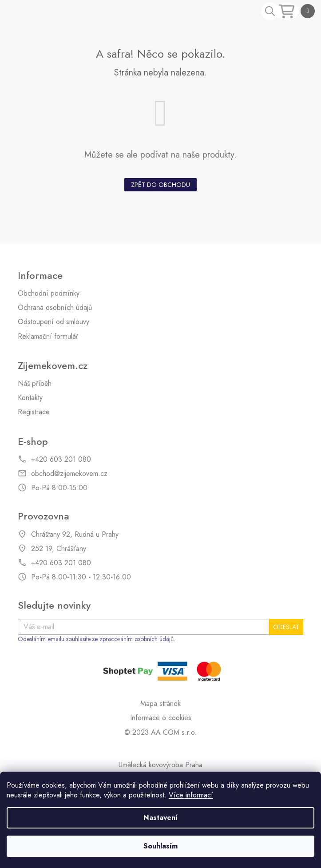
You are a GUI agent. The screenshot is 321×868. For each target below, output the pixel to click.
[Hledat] (270, 11)
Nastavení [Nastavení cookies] (160, 818)
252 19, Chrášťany (59, 549)
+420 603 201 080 (61, 460)
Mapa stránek (160, 704)
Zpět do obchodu (160, 185)
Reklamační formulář (48, 337)
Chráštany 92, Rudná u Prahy (75, 535)
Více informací (191, 795)
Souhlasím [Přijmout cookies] (160, 846)
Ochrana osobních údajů (55, 308)
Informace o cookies (161, 718)
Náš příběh (35, 384)
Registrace (34, 412)
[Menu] (308, 11)
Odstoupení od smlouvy (53, 322)
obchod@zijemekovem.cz (69, 474)
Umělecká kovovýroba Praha (160, 765)
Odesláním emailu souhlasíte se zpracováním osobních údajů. (96, 639)
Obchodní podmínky (49, 293)
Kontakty (30, 398)
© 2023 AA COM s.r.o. (160, 733)
